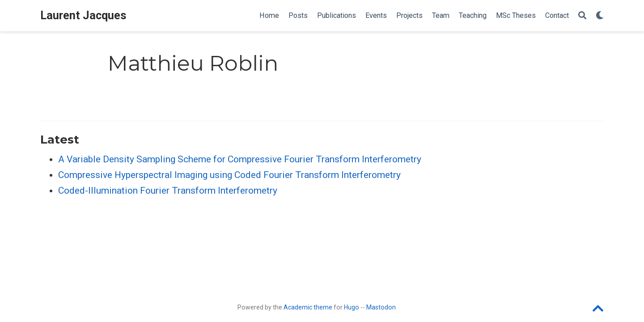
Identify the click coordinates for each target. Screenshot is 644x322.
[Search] (582, 16)
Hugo (352, 307)
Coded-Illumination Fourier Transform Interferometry (168, 191)
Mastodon (381, 307)
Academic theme (308, 307)
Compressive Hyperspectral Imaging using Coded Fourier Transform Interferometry (229, 175)
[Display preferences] (600, 16)
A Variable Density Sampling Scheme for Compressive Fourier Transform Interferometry (240, 159)
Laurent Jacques (83, 15)
